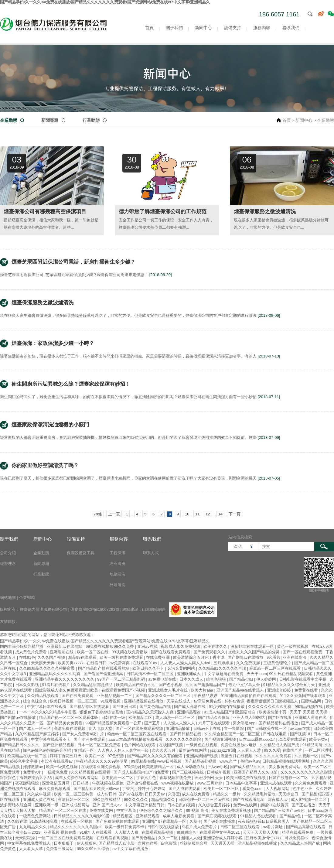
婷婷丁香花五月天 (66, 756)
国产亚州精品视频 (59, 745)
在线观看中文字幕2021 (220, 832)
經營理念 (8, 564)
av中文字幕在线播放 (131, 849)
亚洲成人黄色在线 (39, 800)
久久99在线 (17, 821)
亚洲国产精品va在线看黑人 (241, 690)
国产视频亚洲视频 (221, 739)
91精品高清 (312, 745)
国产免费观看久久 (210, 652)
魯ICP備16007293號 (101, 609)
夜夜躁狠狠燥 (28, 783)
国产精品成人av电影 (117, 843)
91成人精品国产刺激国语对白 (230, 712)
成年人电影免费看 (179, 816)
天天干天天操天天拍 (261, 832)
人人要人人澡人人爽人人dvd (186, 663)
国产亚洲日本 (125, 707)
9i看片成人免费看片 (200, 827)
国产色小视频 (171, 685)
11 (197, 514)
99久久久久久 (136, 800)
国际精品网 (312, 701)
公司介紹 (8, 553)
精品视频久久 (164, 800)
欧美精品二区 (141, 718)
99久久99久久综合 (94, 849)
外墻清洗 (118, 585)
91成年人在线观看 (96, 832)
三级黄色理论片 (278, 663)
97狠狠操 (132, 767)
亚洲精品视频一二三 (115, 696)
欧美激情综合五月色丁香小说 (199, 657)
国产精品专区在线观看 (90, 707)
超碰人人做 (191, 838)
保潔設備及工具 (81, 553)
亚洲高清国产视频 (203, 756)
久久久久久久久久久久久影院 (307, 772)
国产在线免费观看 (78, 696)
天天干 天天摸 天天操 (309, 712)
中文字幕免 (127, 810)
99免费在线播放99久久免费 (110, 646)
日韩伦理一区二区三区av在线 (204, 800)
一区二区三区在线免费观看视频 (66, 838)
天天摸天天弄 (43, 663)
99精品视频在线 (309, 707)
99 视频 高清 (198, 810)
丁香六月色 (147, 778)
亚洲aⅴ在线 (148, 646)
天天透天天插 (223, 843)
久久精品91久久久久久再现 (223, 668)
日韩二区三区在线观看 (240, 827)
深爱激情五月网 (56, 783)
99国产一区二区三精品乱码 (122, 679)
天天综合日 (289, 794)
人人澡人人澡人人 (180, 723)
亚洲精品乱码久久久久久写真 (55, 674)
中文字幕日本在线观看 (47, 707)
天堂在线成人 (179, 701)
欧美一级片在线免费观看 (122, 657)
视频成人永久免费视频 (181, 646)
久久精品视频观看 (43, 696)
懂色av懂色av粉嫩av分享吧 (48, 750)
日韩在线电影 (275, 734)
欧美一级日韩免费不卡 (125, 827)
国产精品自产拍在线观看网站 (104, 668)
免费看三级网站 (60, 849)
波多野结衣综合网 (16, 805)
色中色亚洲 (303, 789)
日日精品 (81, 783)
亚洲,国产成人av (108, 805)
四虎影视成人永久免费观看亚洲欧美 (67, 690)
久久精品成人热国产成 (280, 745)
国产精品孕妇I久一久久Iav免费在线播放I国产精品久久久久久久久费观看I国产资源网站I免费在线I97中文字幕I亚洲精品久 (105, 641)
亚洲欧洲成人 (189, 674)
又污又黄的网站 (182, 668)
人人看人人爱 (250, 750)
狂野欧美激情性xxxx (264, 838)
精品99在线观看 (83, 657)
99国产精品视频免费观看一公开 (114, 723)
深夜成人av (278, 800)
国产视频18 (301, 734)
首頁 (149, 28)
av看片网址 (273, 827)
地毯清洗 (118, 574)
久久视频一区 (307, 756)
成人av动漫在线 (191, 767)
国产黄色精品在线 (156, 707)
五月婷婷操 (224, 663)
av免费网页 (120, 663)
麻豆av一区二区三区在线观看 (276, 668)
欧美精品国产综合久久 (136, 685)
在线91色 (27, 657)
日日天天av (155, 794)
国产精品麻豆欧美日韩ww (97, 789)
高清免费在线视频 (70, 728)
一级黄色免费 (56, 772)
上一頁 (114, 514)
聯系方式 (151, 553)
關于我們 (174, 28)
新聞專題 (50, 120)
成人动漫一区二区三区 (176, 718)
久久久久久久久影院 (184, 739)
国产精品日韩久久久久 (20, 745)
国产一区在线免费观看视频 (140, 728)
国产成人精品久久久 (248, 767)
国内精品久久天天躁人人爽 (151, 712)
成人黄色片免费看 (32, 652)
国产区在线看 (281, 718)
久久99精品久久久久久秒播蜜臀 (48, 668)
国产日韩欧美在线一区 (268, 728)
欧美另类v (319, 739)
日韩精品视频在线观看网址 (287, 761)
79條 (98, 514)
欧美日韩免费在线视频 (247, 778)
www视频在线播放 (178, 783)
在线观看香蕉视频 (113, 838)
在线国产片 (293, 750)
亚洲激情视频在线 (143, 783)
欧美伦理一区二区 (118, 778)
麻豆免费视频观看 (55, 789)
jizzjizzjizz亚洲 (222, 750)
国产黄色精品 (144, 838)
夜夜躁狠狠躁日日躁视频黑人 (273, 701)
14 (220, 514)
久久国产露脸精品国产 (206, 685)
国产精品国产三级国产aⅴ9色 (280, 810)
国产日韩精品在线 (186, 734)
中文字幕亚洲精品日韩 (145, 805)
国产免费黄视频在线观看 (118, 821)
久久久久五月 (164, 750)
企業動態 (9, 120)
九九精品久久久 (34, 827)
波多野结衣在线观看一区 (253, 646)
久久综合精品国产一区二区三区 (233, 734)
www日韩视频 (170, 761)
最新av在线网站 (193, 750)
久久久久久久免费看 (274, 756)
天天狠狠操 (26, 838)
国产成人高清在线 (190, 707)
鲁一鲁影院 (235, 728)
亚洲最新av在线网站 (65, 646)
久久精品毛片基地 (260, 794)
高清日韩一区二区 (74, 800)
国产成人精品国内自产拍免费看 (142, 772)
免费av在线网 (246, 805)
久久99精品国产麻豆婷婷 (38, 734)
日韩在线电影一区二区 (289, 778)
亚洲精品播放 (179, 728)
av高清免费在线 (208, 701)
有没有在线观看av (57, 761)
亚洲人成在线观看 (277, 783)
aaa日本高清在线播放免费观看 (136, 739)
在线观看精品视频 (158, 832)
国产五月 (153, 723)
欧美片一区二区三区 (222, 789)
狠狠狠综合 (187, 832)
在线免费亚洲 (158, 657)
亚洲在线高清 (295, 657)
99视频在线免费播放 (130, 652)
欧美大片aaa (202, 690)
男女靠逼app (245, 723)
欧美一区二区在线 (93, 652)
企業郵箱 (27, 598)
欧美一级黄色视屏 (63, 767)
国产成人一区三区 (36, 728)
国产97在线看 (131, 794)
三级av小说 (218, 767)
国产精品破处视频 (201, 761)
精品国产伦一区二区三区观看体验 (69, 718)
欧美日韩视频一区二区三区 (74, 701)
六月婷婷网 (148, 843)
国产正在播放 (304, 805)
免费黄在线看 (307, 690)
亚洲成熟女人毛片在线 (169, 690)
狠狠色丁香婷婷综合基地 (102, 712)
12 (208, 514)
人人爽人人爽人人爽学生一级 (124, 750)
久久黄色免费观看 (311, 783)
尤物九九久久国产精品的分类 (255, 652)
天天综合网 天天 (209, 778)
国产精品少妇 (242, 679)
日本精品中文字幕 (242, 783)
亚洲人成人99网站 (249, 718)
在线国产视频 (172, 745)
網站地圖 (8, 598)
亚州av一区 (85, 750)
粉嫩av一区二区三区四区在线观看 (137, 734)
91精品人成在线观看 (259, 816)
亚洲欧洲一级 (47, 805)
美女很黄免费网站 (285, 767)
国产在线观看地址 (249, 800)
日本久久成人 (192, 679)
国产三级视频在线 (189, 772)
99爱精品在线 (143, 761)
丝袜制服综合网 (194, 843)
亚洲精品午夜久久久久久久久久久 (65, 679)
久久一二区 (169, 838)
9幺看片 (274, 657)
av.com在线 (300, 728)
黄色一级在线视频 (293, 646)
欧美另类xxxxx (71, 663)
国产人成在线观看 (185, 789)
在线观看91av (145, 663)
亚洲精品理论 (189, 712)
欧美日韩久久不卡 (149, 668)
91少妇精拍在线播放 (227, 707)
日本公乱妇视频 (182, 805)
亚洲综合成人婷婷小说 (223, 838)
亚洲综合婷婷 (280, 690)
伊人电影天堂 (101, 728)
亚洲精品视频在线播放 (144, 701)
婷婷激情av (34, 767)
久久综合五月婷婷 (215, 805)
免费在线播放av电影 (239, 745)
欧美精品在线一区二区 (28, 756)
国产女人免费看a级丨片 (84, 734)
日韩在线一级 (114, 718)
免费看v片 (32, 772)
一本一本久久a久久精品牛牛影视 (48, 712)
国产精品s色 (291, 816)
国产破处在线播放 (220, 821)
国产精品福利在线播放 (279, 723)
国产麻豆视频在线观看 (218, 816)
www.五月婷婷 (210, 783)
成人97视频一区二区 (309, 800)
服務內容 (262, 28)
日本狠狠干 (64, 843)
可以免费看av (297, 838)
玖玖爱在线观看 (293, 739)
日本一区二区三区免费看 (100, 745)
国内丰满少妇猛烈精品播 (22, 646)
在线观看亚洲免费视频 (101, 767)
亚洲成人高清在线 (311, 718)
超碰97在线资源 (275, 805)
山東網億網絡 (154, 609)
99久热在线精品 (107, 800)
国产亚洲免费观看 (90, 739)
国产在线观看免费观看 (171, 652)
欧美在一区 (95, 756)
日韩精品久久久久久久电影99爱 (82, 816)
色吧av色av (250, 761)
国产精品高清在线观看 (306, 827)
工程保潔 (118, 553)
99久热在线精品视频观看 (291, 674)
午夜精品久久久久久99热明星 (102, 761)
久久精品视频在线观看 (91, 772)
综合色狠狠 (217, 679)
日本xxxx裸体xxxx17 (257, 739)
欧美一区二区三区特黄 (74, 794)
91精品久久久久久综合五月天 (289, 685)
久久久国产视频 (52, 657)
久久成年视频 (39, 794)
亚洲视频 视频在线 (61, 832)
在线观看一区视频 (77, 821)
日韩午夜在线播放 (164, 827)
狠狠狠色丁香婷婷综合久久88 (26, 778)
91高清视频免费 (44, 821)
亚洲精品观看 (148, 816)
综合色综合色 (36, 701)
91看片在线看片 (56, 685)
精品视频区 (123, 816)
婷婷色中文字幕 (24, 761)
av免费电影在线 (163, 679)
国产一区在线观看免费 (303, 652)
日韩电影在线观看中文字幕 (303, 679)
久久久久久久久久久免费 (270, 707)
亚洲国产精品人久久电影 (256, 772)
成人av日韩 (107, 794)
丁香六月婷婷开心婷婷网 (144, 789)
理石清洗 (118, 564)
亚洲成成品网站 (76, 805)
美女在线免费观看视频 (232, 810)
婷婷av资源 (235, 701)
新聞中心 (203, 28)
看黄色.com (253, 789)
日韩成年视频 (219, 772)
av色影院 (169, 843)
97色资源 (116, 756)
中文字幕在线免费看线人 (30, 843)
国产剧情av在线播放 (246, 657)
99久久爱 (272, 750)
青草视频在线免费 (176, 778)
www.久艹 (229, 761)
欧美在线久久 (216, 646)
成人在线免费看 (196, 794)
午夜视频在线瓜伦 (108, 783)
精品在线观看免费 (298, 832)
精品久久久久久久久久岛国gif (76, 827)
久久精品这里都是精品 (94, 685)
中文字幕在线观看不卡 (51, 739)
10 (187, 514)
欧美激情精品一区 (158, 767)
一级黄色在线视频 (202, 745)
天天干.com (257, 674)
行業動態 (91, 120)
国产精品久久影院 (214, 718)
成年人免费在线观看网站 (77, 778)
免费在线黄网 (102, 810)
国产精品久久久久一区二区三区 (164, 696)
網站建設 (130, 609)
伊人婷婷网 (267, 679)
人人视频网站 (278, 789)
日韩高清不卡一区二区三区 (151, 674)
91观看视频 (111, 701)
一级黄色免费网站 (36, 816)
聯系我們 (291, 28)
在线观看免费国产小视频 (124, 690)
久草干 (195, 821)
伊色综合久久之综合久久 (162, 810)
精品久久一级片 (227, 794)
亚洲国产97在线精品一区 (165, 821)
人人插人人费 (127, 832)
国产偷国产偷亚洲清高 (104, 674)
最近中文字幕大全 (245, 685)
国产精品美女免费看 (65, 723)
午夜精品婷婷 (206, 696)
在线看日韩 (97, 663)
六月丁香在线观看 (215, 723)
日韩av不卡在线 (208, 728)
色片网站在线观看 (141, 745)
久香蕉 (174, 794)
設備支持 (233, 28)
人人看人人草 (32, 849)
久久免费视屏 (249, 663)
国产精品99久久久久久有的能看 (156, 756)
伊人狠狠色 (87, 843)
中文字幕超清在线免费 (224, 674)
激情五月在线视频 (237, 756)
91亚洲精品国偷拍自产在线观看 (249, 696)
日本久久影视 (28, 685)
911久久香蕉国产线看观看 (303, 696)
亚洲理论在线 (62, 652)
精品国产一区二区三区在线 (63, 810)
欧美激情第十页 (273, 712)
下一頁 (235, 514)
